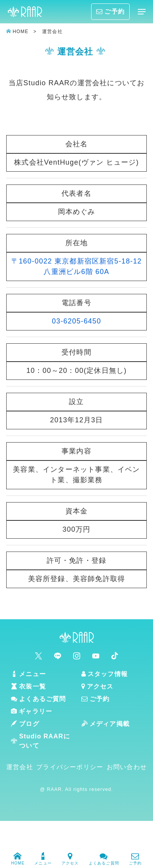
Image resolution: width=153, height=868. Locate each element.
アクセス (70, 858)
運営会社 (20, 767)
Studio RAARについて (40, 741)
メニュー (43, 858)
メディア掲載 (106, 724)
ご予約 (135, 858)
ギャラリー (32, 711)
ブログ (25, 724)
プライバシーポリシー (70, 767)
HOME (18, 858)
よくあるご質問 (104, 858)
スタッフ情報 (105, 674)
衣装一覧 (28, 687)
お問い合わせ (127, 767)
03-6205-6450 (76, 321)
